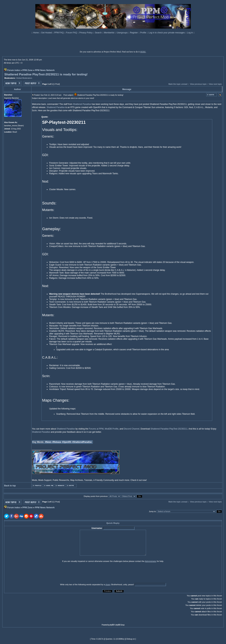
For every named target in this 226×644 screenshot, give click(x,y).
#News (48, 442)
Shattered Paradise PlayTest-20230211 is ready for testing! (46, 74)
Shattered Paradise (82, 104)
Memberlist (109, 33)
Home (36, 33)
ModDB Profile (111, 429)
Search (98, 33)
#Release (57, 442)
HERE (143, 52)
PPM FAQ (59, 33)
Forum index (14, 70)
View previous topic (198, 84)
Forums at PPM (96, 429)
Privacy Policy (86, 33)
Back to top (10, 486)
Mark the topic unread (178, 84)
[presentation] (31, 573)
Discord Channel (132, 429)
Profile (143, 33)
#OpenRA (67, 442)
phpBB (112, 625)
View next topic (215, 84)
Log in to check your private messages (167, 33)
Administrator (151, 561)
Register (134, 33)
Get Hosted (47, 33)
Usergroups (122, 33)
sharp (108, 585)
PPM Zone (28, 70)
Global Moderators (24, 78)
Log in (190, 33)
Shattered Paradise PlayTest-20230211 (169, 429)
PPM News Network (45, 70)
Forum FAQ (72, 33)
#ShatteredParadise (82, 442)
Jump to (152, 511)
